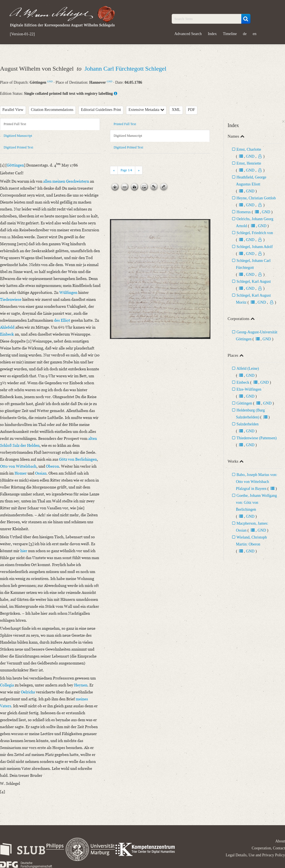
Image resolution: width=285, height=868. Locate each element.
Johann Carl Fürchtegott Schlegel (126, 69)
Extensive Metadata (146, 110)
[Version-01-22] (22, 34)
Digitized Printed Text (18, 147)
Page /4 (126, 170)
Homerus (244, 212)
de (245, 34)
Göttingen (244, 403)
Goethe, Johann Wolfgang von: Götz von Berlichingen (256, 503)
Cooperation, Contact (268, 848)
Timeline (230, 34)
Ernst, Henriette (249, 163)
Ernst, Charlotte (249, 149)
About (280, 841)
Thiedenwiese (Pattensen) (257, 438)
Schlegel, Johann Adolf (255, 247)
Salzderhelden (248, 424)
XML (176, 110)
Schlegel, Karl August (254, 282)
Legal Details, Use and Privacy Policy (255, 855)
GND (50, 81)
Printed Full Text (15, 124)
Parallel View (13, 110)
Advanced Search (188, 34)
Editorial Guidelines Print (101, 110)
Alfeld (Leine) (248, 369)
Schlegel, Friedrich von (255, 233)
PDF (191, 110)
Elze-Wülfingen (249, 389)
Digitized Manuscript (18, 136)
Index (212, 34)
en (255, 34)
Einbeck (243, 382)
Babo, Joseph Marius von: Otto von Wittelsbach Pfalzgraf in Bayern (257, 482)
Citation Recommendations (52, 110)
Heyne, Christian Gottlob (256, 198)
